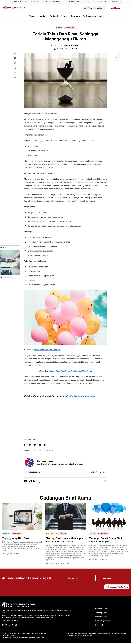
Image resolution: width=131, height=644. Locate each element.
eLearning (75, 18)
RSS (43, 639)
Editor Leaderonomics (69, 47)
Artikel (43, 18)
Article (59, 29)
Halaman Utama (102, 610)
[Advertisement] (65, 415)
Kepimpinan (70, 29)
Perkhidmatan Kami (92, 18)
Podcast (54, 18)
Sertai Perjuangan (103, 622)
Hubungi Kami (101, 626)
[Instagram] (16, 626)
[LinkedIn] (9, 626)
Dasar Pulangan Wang (20, 639)
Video (64, 18)
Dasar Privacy (7, 639)
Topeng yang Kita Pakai (16, 540)
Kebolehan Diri (48, 452)
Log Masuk (114, 9)
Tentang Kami (101, 614)
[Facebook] (3, 626)
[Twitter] (6, 626)
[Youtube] (13, 626)
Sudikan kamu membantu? (10, 622)
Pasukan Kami (101, 618)
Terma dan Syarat (34, 639)
